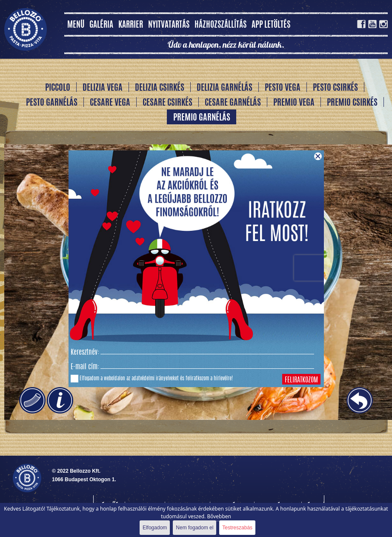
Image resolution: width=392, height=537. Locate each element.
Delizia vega (103, 88)
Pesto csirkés (335, 88)
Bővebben (219, 516)
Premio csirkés (352, 103)
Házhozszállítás (220, 25)
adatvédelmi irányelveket (155, 379)
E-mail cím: (85, 367)
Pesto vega (283, 88)
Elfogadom (155, 528)
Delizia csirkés (160, 88)
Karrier (131, 25)
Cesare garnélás (233, 103)
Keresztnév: (85, 353)
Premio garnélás (202, 118)
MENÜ (76, 25)
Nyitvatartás (169, 25)
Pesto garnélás (52, 103)
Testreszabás (237, 528)
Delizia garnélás (225, 88)
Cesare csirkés (167, 103)
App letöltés (271, 25)
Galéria (101, 25)
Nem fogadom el (195, 528)
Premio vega (294, 103)
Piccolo (58, 88)
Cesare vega (110, 103)
